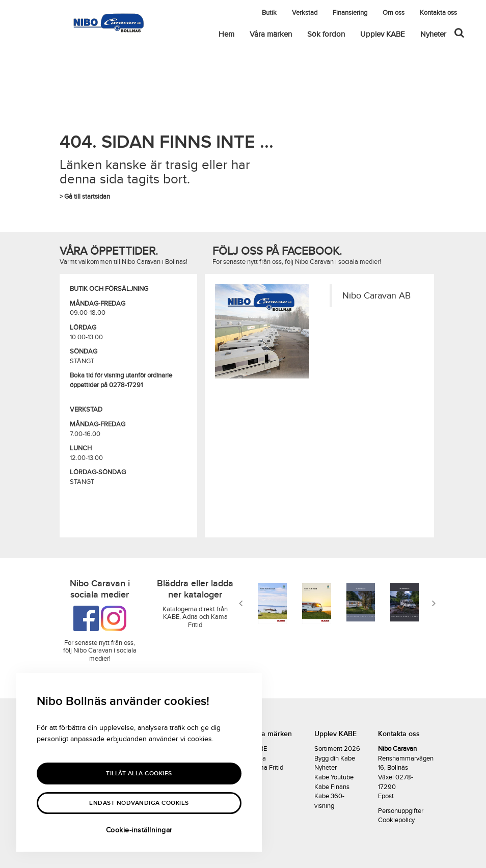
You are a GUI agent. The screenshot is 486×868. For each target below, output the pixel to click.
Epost (386, 796)
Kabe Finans (332, 787)
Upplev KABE (383, 34)
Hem (226, 34)
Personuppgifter (401, 811)
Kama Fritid (267, 768)
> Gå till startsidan (85, 197)
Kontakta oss (438, 13)
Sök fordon (326, 34)
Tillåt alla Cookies (139, 774)
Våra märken (271, 34)
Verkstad (305, 13)
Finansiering (350, 13)
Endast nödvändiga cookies (139, 803)
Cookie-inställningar (139, 830)
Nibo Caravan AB (376, 296)
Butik (269, 13)
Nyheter (433, 34)
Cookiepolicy (396, 820)
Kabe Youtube (334, 777)
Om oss (394, 13)
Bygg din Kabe (335, 758)
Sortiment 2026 (337, 749)
